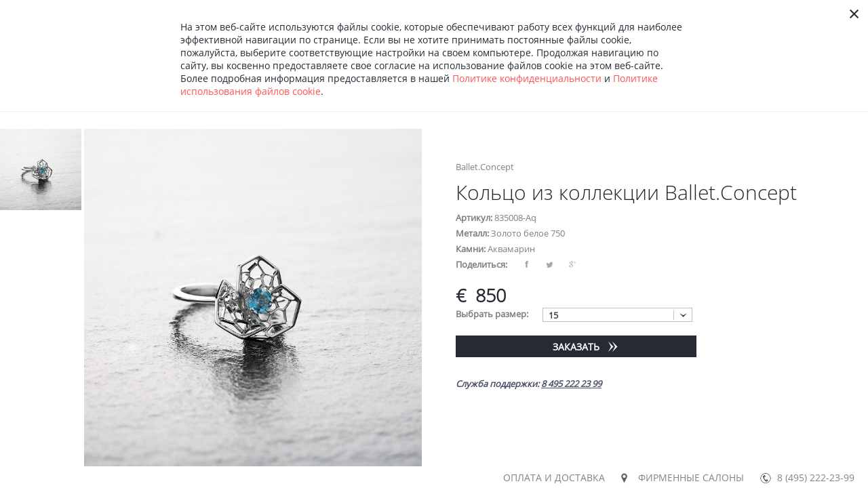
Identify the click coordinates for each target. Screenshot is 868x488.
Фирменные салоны (691, 477)
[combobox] (617, 315)
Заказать (576, 347)
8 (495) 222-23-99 (816, 477)
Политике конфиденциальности (527, 78)
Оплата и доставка (554, 477)
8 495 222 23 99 (571, 384)
